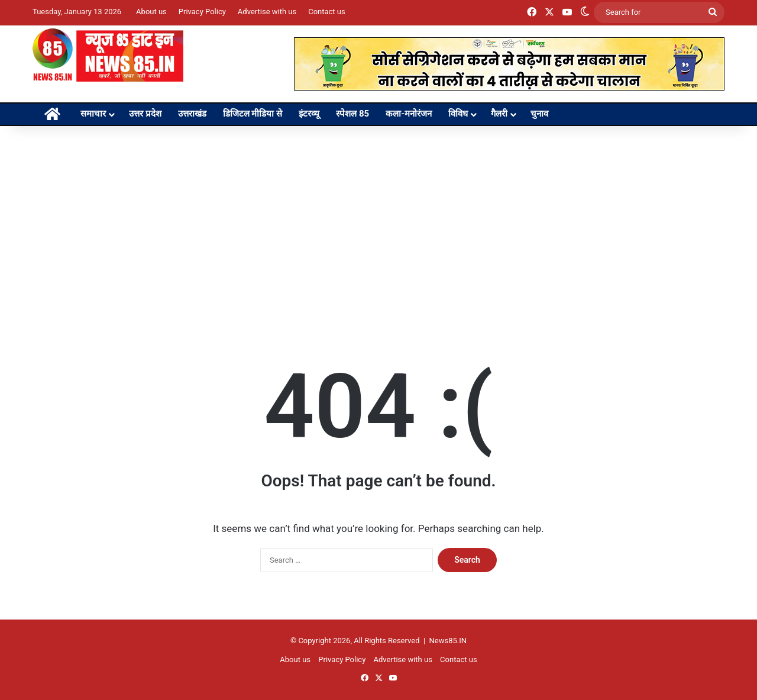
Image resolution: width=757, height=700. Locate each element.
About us (151, 12)
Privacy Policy (202, 12)
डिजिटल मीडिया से (253, 114)
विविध (458, 114)
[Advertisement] (378, 227)
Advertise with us (267, 12)
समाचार (93, 114)
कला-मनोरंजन (409, 114)
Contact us (327, 12)
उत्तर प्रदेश (145, 114)
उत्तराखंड (192, 114)
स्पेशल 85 (352, 114)
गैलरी (499, 114)
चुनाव (539, 114)
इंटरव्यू (309, 114)
